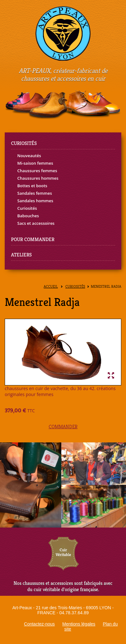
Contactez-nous (39, 624)
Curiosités (27, 208)
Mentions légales (79, 624)
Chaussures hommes (38, 178)
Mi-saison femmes (35, 163)
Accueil (51, 287)
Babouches (28, 216)
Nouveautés (29, 156)
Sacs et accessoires (36, 223)
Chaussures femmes (37, 171)
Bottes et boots (32, 186)
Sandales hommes (35, 201)
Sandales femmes (35, 193)
